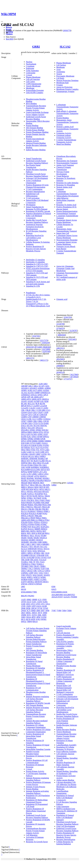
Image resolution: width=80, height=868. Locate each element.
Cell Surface (61, 65)
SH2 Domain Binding (34, 705)
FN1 (47, 448)
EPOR (43, 439)
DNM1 (32, 430)
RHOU (24, 533)
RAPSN (24, 529)
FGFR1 (40, 445)
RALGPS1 (36, 527)
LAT (40, 472)
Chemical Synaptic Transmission (64, 168)
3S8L (39, 615)
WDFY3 (37, 577)
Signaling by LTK (33, 286)
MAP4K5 (39, 478)
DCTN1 (30, 426)
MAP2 (24, 478)
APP (29, 397)
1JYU (43, 604)
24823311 (60, 348)
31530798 (60, 324)
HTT (29, 461)
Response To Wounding (66, 185)
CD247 (40, 412)
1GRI (23, 604)
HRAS (24, 461)
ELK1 (29, 437)
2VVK (40, 608)
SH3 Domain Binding (34, 128)
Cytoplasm (30, 66)
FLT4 (42, 448)
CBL (23, 410)
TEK (31, 562)
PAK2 (48, 500)
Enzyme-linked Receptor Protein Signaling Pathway (36, 640)
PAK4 (23, 503)
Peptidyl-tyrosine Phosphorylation (33, 753)
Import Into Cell (63, 233)
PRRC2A (34, 520)
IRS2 (35, 463)
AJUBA (46, 390)
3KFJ (23, 613)
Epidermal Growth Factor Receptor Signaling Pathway (37, 162)
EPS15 (24, 441)
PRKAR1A (25, 518)
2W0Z (24, 611)
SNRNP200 (32, 549)
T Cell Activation (33, 198)
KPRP (30, 472)
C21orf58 (43, 406)
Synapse (60, 85)
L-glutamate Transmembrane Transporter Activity (67, 107)
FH (22, 448)
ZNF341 (24, 584)
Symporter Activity (64, 133)
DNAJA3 (39, 428)
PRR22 (38, 518)
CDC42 (36, 415)
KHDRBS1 (35, 467)
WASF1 (40, 575)
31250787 (73, 331)
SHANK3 (34, 542)
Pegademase (31, 293)
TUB (43, 569)
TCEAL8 (43, 560)
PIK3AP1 (38, 507)
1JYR (38, 604)
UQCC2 (41, 571)
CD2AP (24, 415)
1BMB (34, 600)
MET (42, 483)
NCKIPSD (39, 494)
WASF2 (47, 575)
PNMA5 (40, 511)
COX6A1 (47, 419)
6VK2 (38, 619)
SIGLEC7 (25, 547)
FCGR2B (33, 445)
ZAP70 (24, 582)
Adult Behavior (62, 198)
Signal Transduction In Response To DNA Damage (37, 208)
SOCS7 (24, 551)
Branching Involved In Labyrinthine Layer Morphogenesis (35, 238)
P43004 (74, 597)
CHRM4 (35, 417)
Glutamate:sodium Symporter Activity (64, 137)
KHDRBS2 (45, 467)
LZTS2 (37, 476)
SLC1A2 (65, 47)
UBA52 (30, 571)
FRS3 (28, 450)
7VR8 (59, 611)
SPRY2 (30, 553)
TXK (47, 569)
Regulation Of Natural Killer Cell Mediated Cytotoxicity (65, 798)
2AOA (39, 606)
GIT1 (47, 452)
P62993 (31, 596)
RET (44, 531)
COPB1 (40, 419)
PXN (29, 527)
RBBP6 (37, 529)
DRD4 (35, 432)
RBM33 (44, 529)
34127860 (74, 375)
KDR (28, 467)
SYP (49, 558)
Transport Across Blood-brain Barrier (66, 248)
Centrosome (31, 73)
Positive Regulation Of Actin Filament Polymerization (37, 186)
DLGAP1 (31, 428)
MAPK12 (25, 481)
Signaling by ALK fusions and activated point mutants (38, 283)
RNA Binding (31, 104)
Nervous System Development (63, 173)
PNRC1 (47, 511)
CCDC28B (41, 410)
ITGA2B (45, 463)
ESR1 (27, 443)
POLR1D (25, 514)
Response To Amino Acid (66, 205)
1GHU (45, 602)
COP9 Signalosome (34, 84)
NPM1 (24, 498)
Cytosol (29, 75)
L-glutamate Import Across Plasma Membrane (67, 237)
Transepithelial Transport (66, 213)
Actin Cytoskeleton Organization (33, 182)
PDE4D (24, 505)
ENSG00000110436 (59, 592)
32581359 (67, 317)
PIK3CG (24, 509)
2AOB (44, 606)
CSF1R (46, 421)
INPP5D (24, 463)
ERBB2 (35, 441)
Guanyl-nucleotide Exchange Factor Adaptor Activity (37, 113)
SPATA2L (41, 551)
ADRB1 (41, 388)
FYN (42, 450)
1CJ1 (40, 600)
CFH (29, 417)
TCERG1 (25, 562)
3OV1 (29, 615)
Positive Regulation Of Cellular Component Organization (38, 731)
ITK (40, 465)
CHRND (42, 417)
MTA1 (36, 489)
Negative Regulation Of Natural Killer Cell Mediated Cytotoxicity (38, 216)
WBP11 (30, 577)
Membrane (30, 88)
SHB (40, 542)
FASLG (45, 443)
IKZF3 (36, 461)
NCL (45, 494)
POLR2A (33, 514)
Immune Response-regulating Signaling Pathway (37, 779)
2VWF (46, 608)
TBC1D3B (25, 560)
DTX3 (46, 432)
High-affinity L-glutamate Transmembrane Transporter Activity (67, 113)
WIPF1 (31, 580)
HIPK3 (43, 456)
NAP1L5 (31, 494)
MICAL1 (39, 485)
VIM (23, 575)
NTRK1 (30, 498)
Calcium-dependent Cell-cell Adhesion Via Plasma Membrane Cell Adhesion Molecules (66, 786)
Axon (59, 69)
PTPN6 (31, 525)
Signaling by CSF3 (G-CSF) (37, 264)
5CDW (44, 617)
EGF (46, 434)
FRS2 (23, 450)
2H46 (23, 608)
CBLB (28, 410)
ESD (23, 443)
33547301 (36, 336)
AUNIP (37, 401)
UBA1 (24, 571)
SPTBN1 (37, 553)
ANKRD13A (45, 393)
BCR (37, 404)
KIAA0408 (25, 470)
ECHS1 (34, 434)
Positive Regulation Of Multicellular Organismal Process (36, 811)
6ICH (28, 619)
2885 (23, 587)
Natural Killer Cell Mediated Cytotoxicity (65, 691)
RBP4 (23, 531)
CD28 (46, 412)
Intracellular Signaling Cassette (38, 749)
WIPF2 (37, 580)
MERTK (36, 483)
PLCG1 (24, 511)
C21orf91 (25, 408)
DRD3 (30, 432)
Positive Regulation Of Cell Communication (37, 761)
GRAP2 (32, 454)
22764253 (60, 328)
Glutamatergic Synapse (65, 91)
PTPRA (37, 525)
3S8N (44, 615)
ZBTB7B (38, 582)
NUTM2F (37, 498)
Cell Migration (32, 835)
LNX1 (46, 474)
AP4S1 (40, 395)
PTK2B (24, 522)
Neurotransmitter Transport (67, 163)
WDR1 (43, 577)
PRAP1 (31, 516)
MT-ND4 (30, 489)
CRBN (30, 421)
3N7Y (40, 613)
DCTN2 (37, 426)
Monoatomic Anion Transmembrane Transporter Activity (67, 122)
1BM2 (29, 600)
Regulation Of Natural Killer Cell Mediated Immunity (65, 817)
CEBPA (24, 417)
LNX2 (24, 476)
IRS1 (30, 463)
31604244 (45, 343)
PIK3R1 (32, 509)
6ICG (23, 619)
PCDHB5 (37, 503)
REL (28, 531)
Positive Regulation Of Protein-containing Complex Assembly (67, 637)
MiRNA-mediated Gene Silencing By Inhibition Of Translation (67, 811)
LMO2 (40, 474)
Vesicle (59, 74)
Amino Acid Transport (65, 165)
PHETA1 (30, 507)
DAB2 (46, 423)
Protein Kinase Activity (35, 771)
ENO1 (34, 437)
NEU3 (24, 496)
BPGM (24, 406)
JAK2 (23, 467)
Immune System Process (35, 787)
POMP (39, 514)
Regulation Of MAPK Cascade (38, 211)
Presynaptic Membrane (65, 76)
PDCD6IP (45, 503)
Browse (9, 27)
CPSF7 (24, 421)
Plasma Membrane (33, 77)
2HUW (34, 608)
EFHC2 (41, 434)
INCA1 (48, 461)
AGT (35, 390)
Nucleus (29, 62)
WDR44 (24, 580)
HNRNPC (25, 459)
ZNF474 (31, 584)
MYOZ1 (46, 492)
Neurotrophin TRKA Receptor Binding (64, 651)
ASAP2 (30, 401)
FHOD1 (27, 448)
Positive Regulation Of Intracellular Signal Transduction (35, 736)
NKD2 (47, 496)
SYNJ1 (38, 558)
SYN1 (24, 558)
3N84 (45, 613)
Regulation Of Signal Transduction (34, 662)
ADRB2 (48, 388)
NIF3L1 (41, 496)
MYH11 (30, 492)
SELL (32, 536)
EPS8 (29, 441)
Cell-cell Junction (33, 79)
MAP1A (43, 476)
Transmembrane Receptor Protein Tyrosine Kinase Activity (36, 716)
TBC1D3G (34, 560)
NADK (24, 494)
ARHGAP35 (36, 399)
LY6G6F (30, 476)
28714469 (38, 347)
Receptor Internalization (35, 191)
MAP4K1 (31, 478)
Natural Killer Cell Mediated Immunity (64, 687)
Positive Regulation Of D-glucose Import (67, 208)
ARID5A (45, 399)
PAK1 (43, 500)
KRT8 (35, 472)
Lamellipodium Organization (62, 792)
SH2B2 (30, 538)
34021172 (30, 358)
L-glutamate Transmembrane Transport (67, 193)
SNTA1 (40, 549)
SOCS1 (47, 549)
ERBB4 (48, 441)
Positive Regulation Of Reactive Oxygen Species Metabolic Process (36, 249)
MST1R (42, 487)
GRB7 (38, 454)
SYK (47, 555)
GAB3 (29, 452)
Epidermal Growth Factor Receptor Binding (36, 118)
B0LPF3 (24, 596)
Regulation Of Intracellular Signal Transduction (36, 654)
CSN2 (30, 423)
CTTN (35, 423)
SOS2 (35, 551)
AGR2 (30, 390)
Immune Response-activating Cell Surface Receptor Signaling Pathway (37, 710)
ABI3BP (24, 386)
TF (34, 562)
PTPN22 (24, 525)
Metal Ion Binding (64, 144)
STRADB (40, 555)
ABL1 (31, 386)
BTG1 (29, 406)
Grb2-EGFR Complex (35, 93)
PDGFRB (38, 505)
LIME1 (34, 474)
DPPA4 (24, 432)
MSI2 (37, 487)
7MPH (29, 622)
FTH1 (33, 450)
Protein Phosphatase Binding (37, 132)
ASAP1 (24, 401)
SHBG (45, 542)
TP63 (31, 566)
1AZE (23, 600)
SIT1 (31, 547)
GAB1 (47, 450)
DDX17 (24, 428)
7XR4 (64, 611)
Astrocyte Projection (64, 87)
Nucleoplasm (31, 64)
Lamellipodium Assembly (66, 745)
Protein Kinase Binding (35, 130)
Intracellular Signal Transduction (33, 658)
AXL (42, 401)
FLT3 (38, 448)
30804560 (61, 335)
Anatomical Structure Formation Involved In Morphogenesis (35, 227)
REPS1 (33, 531)
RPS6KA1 (25, 536)
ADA (47, 386)
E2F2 (29, 434)
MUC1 (48, 489)
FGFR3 (46, 445)
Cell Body (60, 78)
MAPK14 (33, 481)
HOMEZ (41, 459)
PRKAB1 (38, 516)
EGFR (24, 437)
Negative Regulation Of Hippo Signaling (66, 764)
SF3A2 (38, 536)
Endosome (30, 68)
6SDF (33, 619)
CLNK (29, 419)
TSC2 (31, 569)
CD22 (35, 412)
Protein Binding (32, 126)
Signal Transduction (34, 159)
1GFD (40, 602)
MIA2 (32, 485)
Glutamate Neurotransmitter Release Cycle (67, 274)
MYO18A (38, 492)
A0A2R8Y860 (57, 595)
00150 (24, 589)
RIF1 (29, 533)
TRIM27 (24, 569)
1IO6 (28, 604)
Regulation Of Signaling (35, 668)
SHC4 (39, 544)
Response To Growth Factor (37, 842)
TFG (38, 562)
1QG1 (48, 604)
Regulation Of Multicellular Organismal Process (37, 801)
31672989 (46, 349)
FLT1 (33, 448)
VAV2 (41, 573)
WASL (24, 577)
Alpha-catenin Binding (65, 780)
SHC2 (29, 544)
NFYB (29, 496)
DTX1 (41, 432)
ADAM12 (25, 388)
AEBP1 (24, 390)
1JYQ (33, 604)
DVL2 (24, 434)
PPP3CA (24, 516)
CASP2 (45, 408)
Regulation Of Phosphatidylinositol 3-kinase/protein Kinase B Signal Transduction (38, 682)
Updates (9, 34)
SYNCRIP (31, 558)
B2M (46, 401)
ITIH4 (36, 465)
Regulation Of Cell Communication (33, 689)
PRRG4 (41, 520)
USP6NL (25, 573)
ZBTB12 (31, 582)
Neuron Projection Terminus (67, 80)
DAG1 (24, 426)
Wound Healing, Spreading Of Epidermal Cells (67, 772)
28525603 (60, 359)
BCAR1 (24, 404)
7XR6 (69, 611)
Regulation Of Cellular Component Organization (36, 726)
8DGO (35, 622)
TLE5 (42, 562)
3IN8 (47, 611)
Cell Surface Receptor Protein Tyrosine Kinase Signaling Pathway (38, 631)
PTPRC (44, 525)
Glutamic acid (62, 299)
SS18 (47, 553)
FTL (38, 450)
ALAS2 (24, 393)
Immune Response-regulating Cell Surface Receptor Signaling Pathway (37, 699)
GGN (38, 452)
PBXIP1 (29, 503)
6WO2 (24, 622)
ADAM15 (33, 388)
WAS (35, 575)
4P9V (34, 617)
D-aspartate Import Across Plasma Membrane (67, 221)
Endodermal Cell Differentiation (33, 195)
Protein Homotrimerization (67, 211)
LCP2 (29, 474)
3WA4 (28, 617)
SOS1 (30, 551)
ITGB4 (30, 465)
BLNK (42, 404)
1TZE (23, 606)
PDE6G (31, 505)
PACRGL (31, 500)
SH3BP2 (32, 540)
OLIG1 (24, 500)
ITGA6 (24, 465)
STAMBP (25, 555)
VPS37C (29, 575)
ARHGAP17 (39, 397)
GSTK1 (44, 454)
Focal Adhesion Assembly (67, 752)
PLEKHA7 (32, 511)
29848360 (46, 347)
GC (33, 452)
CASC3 (39, 408)
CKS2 (23, 419)
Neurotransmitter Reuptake (67, 240)
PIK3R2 (38, 509)
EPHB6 (37, 439)
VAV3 (46, 573)
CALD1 (32, 408)
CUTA (41, 423)
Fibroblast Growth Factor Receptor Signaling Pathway (37, 175)
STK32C (33, 555)
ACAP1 (42, 386)
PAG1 (37, 500)
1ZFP (33, 606)
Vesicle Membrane (33, 86)
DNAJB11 (25, 430)
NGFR (35, 496)
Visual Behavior (63, 176)
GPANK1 (25, 454)
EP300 (40, 437)
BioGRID (10, 39)
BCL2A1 (31, 404)
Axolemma (61, 72)
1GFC (34, 602)
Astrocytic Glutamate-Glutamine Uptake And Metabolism (65, 268)
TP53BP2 (25, 566)
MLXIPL (47, 485)
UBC (35, 571)
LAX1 (24, 474)
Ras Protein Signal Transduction (33, 166)
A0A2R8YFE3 (69, 595)
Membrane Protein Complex (67, 89)
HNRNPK (33, 459)
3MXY (34, 613)
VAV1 (36, 573)
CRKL (40, 421)
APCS (46, 395)
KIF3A (43, 470)
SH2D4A (25, 540)
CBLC (33, 410)
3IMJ (38, 611)
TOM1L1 (40, 564)
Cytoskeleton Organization (67, 697)
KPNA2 (24, 472)
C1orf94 (36, 406)
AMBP (37, 393)
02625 (54, 589)
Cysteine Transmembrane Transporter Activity (66, 141)
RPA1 (47, 533)
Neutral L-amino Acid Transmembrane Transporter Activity (67, 129)
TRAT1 (37, 566)
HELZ (37, 456)
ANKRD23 (26, 395)
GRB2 (36, 47)
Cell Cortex (30, 82)
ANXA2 (34, 395)
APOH (24, 397)
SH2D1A (43, 538)
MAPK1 (46, 478)
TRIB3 (43, 566)
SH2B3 (36, 538)
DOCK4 (45, 430)
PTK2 (47, 520)
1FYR (23, 602)
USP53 (47, 571)
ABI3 (45, 384)
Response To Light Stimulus (67, 183)
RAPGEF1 (45, 527)
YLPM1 (43, 580)
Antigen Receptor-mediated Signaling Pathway (37, 722)
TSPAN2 (37, 569)
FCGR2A (25, 445)
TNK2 (33, 564)
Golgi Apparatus (32, 71)
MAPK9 (40, 481)
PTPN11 (37, 522)
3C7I (28, 611)
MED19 (47, 481)
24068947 (60, 366)
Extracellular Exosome (35, 90)
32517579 (44, 340)
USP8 (31, 573)
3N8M (24, 615)
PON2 (45, 514)
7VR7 (54, 611)
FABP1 (38, 443)
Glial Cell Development (66, 826)
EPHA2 (46, 437)
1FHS (44, 600)
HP (47, 459)
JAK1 (45, 465)
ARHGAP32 (26, 399)
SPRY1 (24, 553)
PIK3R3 (45, 509)
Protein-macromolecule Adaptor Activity (35, 140)
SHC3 (34, 544)
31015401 (72, 339)
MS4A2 (31, 487)
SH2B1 (24, 538)
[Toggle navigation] (2, 22)
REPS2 (39, 531)
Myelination (31, 205)
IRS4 (39, 463)
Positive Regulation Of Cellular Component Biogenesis (65, 681)
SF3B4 (43, 536)
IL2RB (42, 461)
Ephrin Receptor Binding (36, 150)
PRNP (33, 518)
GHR (42, 452)
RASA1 (31, 529)
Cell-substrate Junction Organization (65, 755)
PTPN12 (44, 522)
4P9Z (38, 617)
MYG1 (24, 492)
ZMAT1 (46, 582)
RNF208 (41, 533)
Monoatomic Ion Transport (67, 161)
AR (32, 397)
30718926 (74, 377)
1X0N (28, 606)
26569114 (60, 372)
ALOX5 (31, 393)
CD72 (30, 415)
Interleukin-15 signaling (35, 260)
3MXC (28, 613)
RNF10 (34, 533)
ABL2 (36, 386)
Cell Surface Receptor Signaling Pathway (35, 636)
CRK (35, 421)
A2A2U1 (67, 597)
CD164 (24, 412)
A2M (41, 384)
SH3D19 (39, 540)
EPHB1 (24, 439)
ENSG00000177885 (29, 592)
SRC (43, 553)
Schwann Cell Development (37, 178)
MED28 (24, 483)
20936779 (67, 30)
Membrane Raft (63, 83)
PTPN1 (30, 522)
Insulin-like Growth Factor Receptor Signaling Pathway (37, 221)
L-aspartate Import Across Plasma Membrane (67, 243)
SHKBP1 (46, 544)
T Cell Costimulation (34, 189)
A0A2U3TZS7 (57, 597)
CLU (34, 419)
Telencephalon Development (68, 196)
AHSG (40, 390)
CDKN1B (43, 415)
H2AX (25, 456)
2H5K (28, 608)
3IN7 (43, 611)
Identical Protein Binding (36, 143)
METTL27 (25, 485)
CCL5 (48, 410)
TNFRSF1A (26, 564)
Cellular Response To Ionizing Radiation (65, 843)
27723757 (68, 379)
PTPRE (24, 527)
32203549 (46, 351)
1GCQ (29, 602)
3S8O (23, 617)
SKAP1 (37, 547)
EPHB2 (31, 439)
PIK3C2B (46, 507)
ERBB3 (41, 441)
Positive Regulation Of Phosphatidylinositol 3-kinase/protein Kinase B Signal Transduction (38, 673)
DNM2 (38, 430)
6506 (53, 587)
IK (32, 461)
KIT (48, 470)
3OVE (34, 615)
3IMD (33, 611)
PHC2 (23, 507)
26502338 (30, 347)
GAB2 (24, 452)
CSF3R (24, 423)
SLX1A (24, 549)
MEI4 (30, 483)
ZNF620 (38, 584)
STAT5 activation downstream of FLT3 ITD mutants (38, 270)
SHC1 (23, 544)
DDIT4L (44, 426)
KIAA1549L (35, 470)
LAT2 (45, 472)
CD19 (29, 412)
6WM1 (44, 619)
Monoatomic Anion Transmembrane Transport (67, 230)
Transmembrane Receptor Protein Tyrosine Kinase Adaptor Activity (36, 108)
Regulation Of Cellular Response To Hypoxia (65, 748)
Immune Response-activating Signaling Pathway (37, 792)
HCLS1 (31, 456)
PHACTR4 (47, 505)
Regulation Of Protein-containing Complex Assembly (65, 646)
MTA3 (42, 489)
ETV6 (33, 443)
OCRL (44, 498)
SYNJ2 (44, 558)
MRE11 (24, 487)
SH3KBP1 (25, 542)
